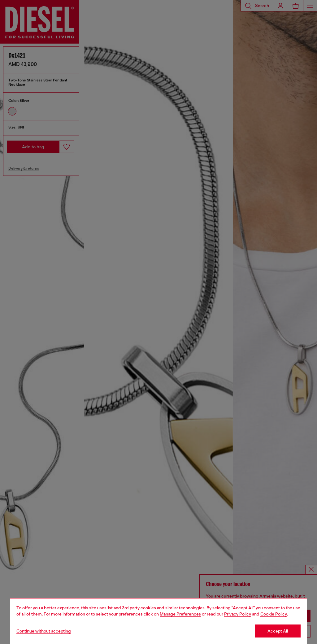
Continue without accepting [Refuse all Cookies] (44, 631)
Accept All (278, 631)
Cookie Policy (274, 614)
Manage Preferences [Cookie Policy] (180, 614)
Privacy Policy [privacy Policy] (238, 614)
